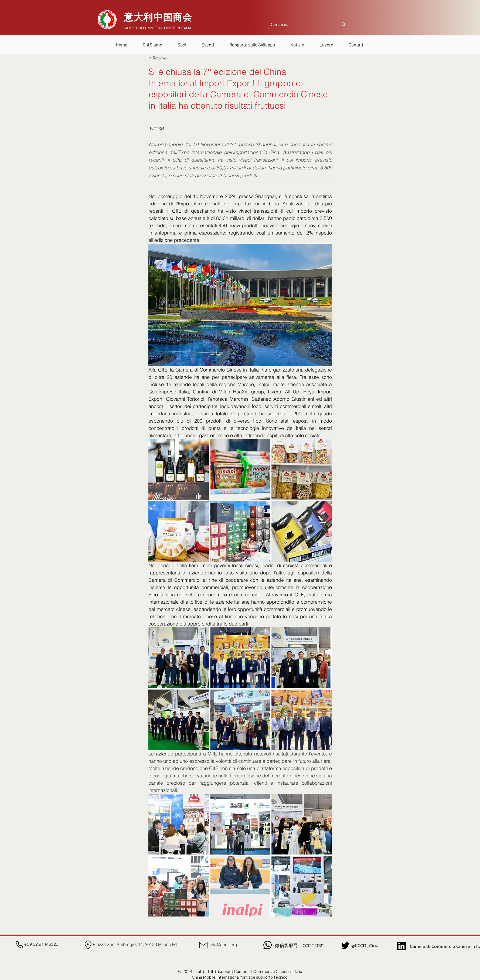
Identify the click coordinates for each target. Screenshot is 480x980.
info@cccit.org (223, 945)
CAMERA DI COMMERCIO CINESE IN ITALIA (158, 28)
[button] (153, 42)
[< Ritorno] (166, 58)
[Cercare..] (299, 25)
